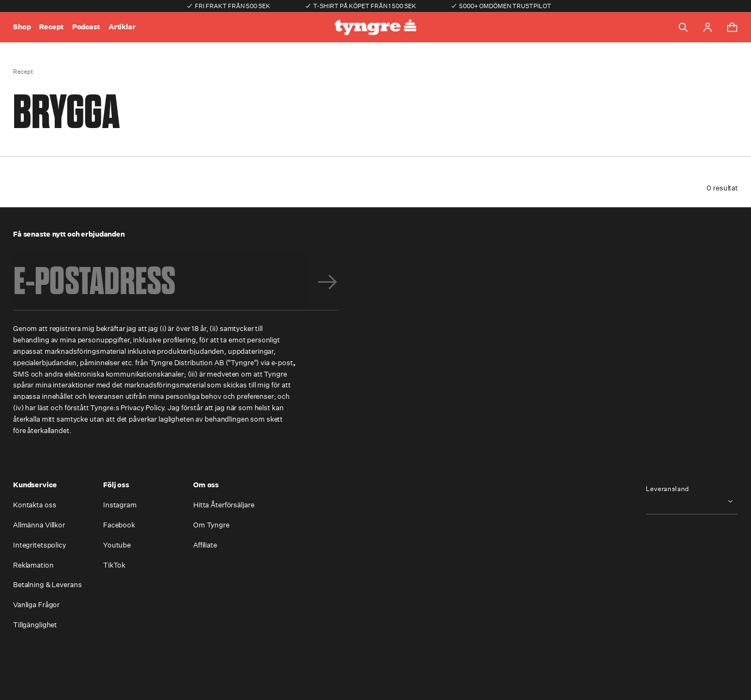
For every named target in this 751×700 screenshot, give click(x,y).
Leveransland (667, 489)
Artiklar (122, 27)
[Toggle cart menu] (732, 27)
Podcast (86, 27)
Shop (22, 27)
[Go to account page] (708, 27)
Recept (51, 27)
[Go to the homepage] (375, 27)
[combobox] (692, 501)
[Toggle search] (683, 27)
